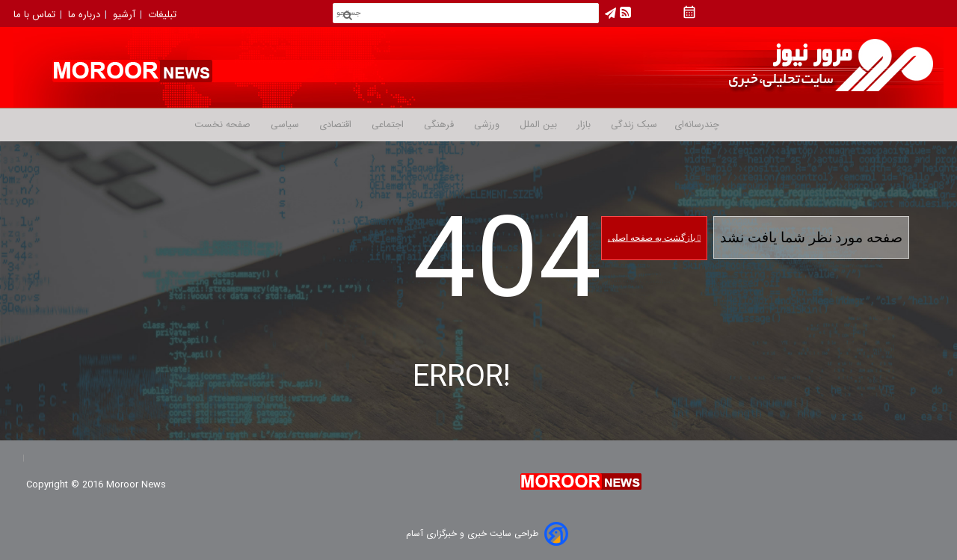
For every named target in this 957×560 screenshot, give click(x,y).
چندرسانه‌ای (697, 125)
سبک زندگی (633, 125)
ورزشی (485, 125)
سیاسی (283, 125)
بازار (582, 125)
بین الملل (537, 125)
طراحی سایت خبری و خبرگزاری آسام (472, 533)
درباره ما (86, 15)
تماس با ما (36, 15)
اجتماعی (386, 125)
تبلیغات (164, 15)
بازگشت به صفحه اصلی (654, 238)
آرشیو (126, 15)
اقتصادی (334, 125)
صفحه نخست (222, 125)
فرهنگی (437, 125)
